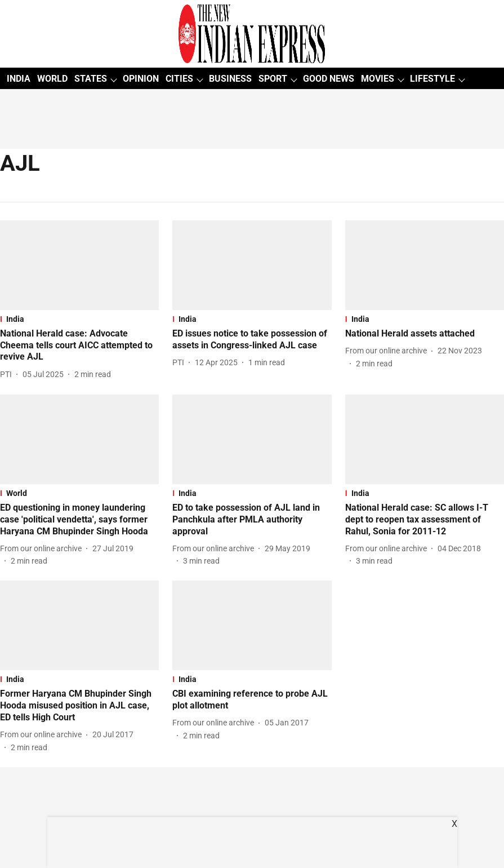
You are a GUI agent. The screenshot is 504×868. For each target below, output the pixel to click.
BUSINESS (230, 79)
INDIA (19, 79)
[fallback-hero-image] (79, 265)
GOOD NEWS (329, 79)
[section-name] (79, 319)
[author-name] (8, 375)
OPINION (141, 79)
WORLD (52, 79)
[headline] (79, 346)
